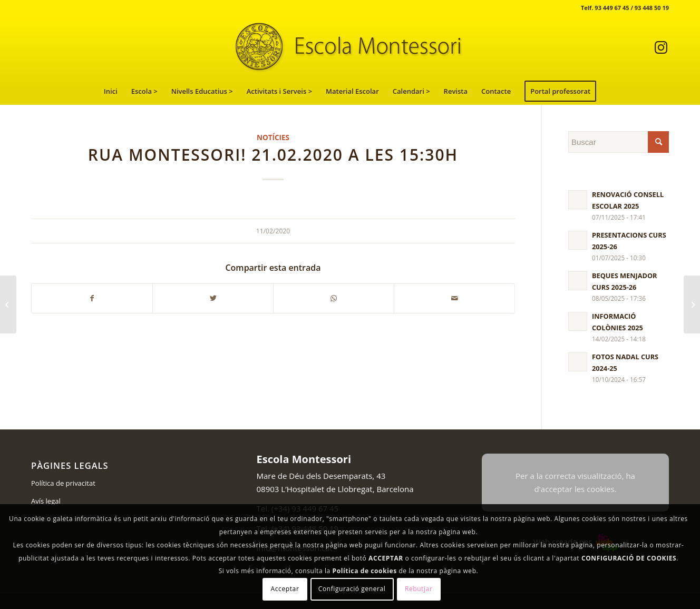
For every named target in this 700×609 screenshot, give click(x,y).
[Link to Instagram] (661, 47)
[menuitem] (111, 91)
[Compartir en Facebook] (92, 298)
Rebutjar (419, 589)
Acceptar (285, 589)
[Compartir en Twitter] (213, 298)
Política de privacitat (63, 483)
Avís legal (46, 501)
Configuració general (352, 589)
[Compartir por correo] (454, 298)
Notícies (273, 137)
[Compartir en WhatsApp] (334, 298)
